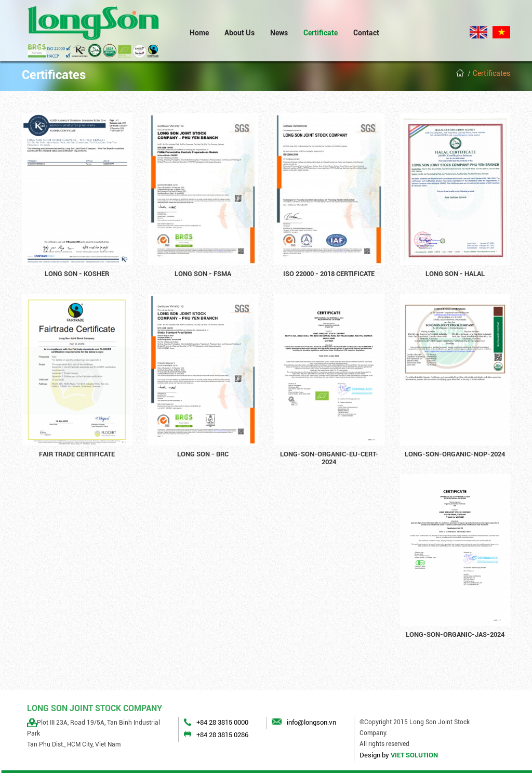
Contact (366, 33)
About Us (240, 33)
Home (199, 33)
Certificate (321, 33)
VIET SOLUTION (414, 755)
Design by (374, 755)
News (279, 33)
